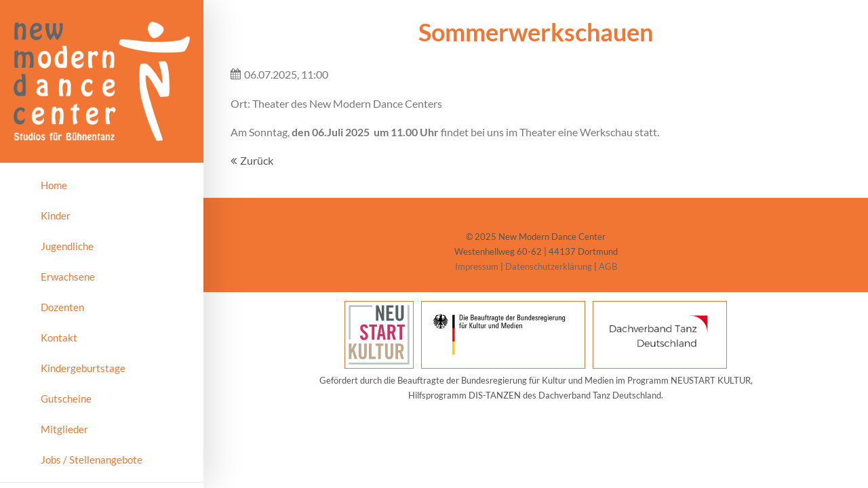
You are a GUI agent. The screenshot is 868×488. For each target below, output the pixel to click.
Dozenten (62, 307)
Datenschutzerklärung (549, 266)
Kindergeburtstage (83, 368)
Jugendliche (67, 246)
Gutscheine (66, 399)
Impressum (477, 266)
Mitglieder (64, 429)
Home (54, 185)
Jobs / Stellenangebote (92, 460)
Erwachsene (68, 277)
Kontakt (59, 338)
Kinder (56, 216)
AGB (608, 266)
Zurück (257, 160)
